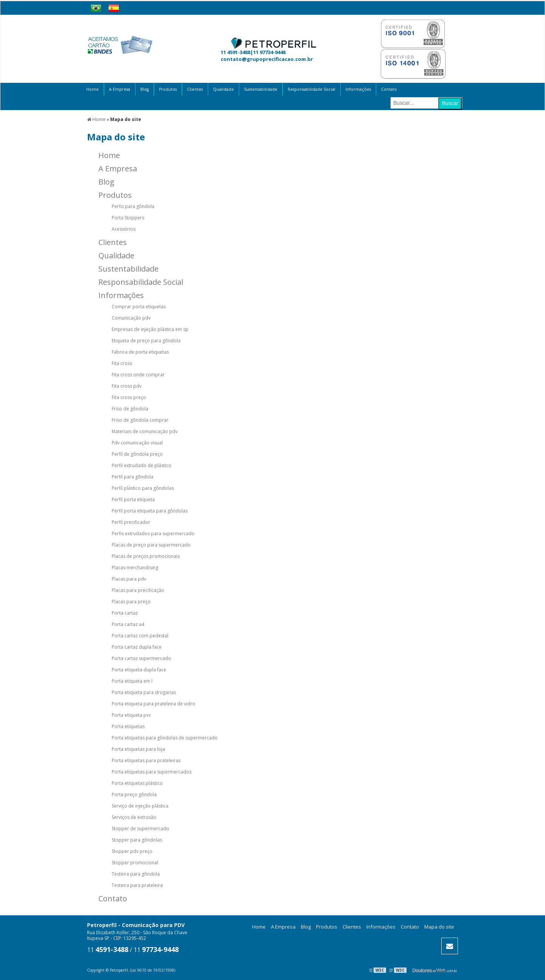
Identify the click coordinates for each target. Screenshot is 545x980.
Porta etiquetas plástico (137, 783)
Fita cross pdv (127, 386)
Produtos (168, 89)
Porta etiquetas (128, 726)
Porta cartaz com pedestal (140, 636)
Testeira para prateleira (137, 885)
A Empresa (120, 89)
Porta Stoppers (128, 218)
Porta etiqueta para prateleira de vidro (153, 704)
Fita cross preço (129, 397)
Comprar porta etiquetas (139, 307)
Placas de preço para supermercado (151, 545)
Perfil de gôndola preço (137, 454)
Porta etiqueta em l (132, 681)
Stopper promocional (135, 863)
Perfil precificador (131, 522)
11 (108, 950)
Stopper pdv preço (132, 851)
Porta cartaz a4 (128, 624)
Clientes (195, 89)
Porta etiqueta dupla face (139, 670)
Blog (145, 89)
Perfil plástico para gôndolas (143, 488)
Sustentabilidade (261, 89)
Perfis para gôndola (133, 206)
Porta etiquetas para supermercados (152, 772)
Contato (389, 89)
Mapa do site (439, 927)
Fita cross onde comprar (138, 375)
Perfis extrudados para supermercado (153, 533)
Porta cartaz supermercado (141, 658)
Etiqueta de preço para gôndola (146, 341)
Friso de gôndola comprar (140, 420)
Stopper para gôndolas (137, 840)
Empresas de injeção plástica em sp (150, 329)
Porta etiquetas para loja (138, 749)
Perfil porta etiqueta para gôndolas (150, 511)
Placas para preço (131, 602)
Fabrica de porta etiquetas (140, 352)
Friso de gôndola (130, 409)
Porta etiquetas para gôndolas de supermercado (165, 738)
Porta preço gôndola (134, 794)
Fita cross (122, 363)
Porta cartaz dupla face (137, 647)
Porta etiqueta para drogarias (144, 692)
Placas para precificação (138, 590)
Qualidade (223, 89)
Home (93, 89)
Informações (358, 89)
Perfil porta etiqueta (133, 499)
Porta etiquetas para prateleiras (146, 760)
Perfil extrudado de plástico (142, 465)
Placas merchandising (135, 568)
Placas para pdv (129, 579)
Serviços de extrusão (134, 817)
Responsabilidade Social (311, 89)
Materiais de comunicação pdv (145, 431)
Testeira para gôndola (136, 874)
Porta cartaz (125, 613)
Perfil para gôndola (132, 477)
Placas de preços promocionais (146, 556)
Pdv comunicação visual (137, 443)
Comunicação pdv (131, 318)
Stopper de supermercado (140, 829)
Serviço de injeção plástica (140, 806)
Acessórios (124, 229)
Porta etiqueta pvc (131, 715)
